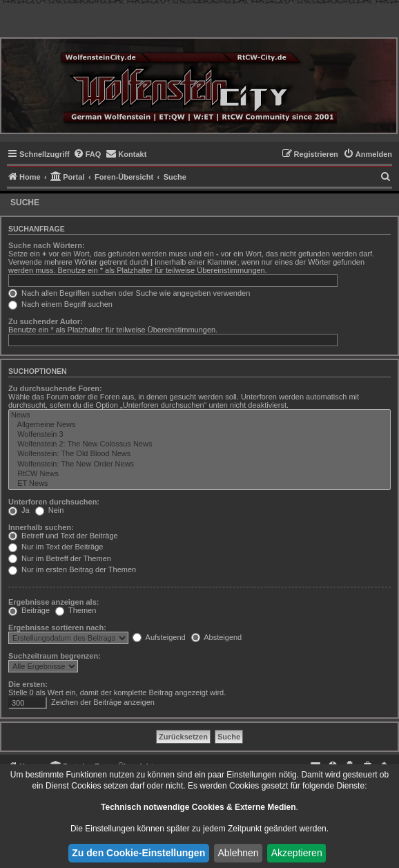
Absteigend (217, 637)
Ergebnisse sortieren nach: (57, 628)
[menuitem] (87, 154)
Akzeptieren (297, 853)
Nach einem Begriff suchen (60, 304)
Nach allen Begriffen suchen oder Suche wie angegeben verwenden (129, 293)
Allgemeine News (199, 425)
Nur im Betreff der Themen (60, 558)
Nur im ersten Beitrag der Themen (72, 569)
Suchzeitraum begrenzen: (55, 656)
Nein (50, 510)
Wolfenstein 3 (199, 435)
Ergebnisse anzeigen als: (53, 602)
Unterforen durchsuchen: (54, 502)
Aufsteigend (159, 637)
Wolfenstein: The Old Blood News (199, 454)
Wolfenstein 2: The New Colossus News (199, 444)
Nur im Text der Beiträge (56, 547)
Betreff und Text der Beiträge (63, 536)
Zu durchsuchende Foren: (55, 388)
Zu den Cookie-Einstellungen (138, 853)
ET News (199, 484)
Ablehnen (238, 853)
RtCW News (199, 474)
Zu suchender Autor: (46, 321)
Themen (76, 610)
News (199, 415)
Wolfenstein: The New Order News (199, 464)
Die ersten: (28, 684)
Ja (19, 510)
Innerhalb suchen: (41, 527)
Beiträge (29, 610)
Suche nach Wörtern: (47, 245)
